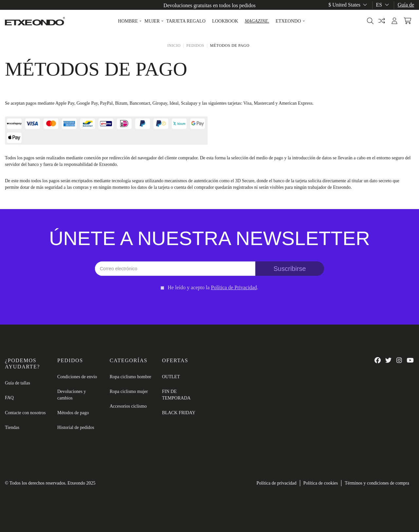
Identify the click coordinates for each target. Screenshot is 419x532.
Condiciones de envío (77, 377)
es (383, 5)
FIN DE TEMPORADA (176, 395)
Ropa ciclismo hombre (130, 377)
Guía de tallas (18, 383)
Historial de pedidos (76, 427)
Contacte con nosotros (25, 413)
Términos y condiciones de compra (377, 483)
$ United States (348, 5)
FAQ (9, 398)
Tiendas (12, 427)
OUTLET (171, 377)
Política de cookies (321, 483)
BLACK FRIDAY (179, 413)
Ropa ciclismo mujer (129, 391)
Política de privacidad (276, 483)
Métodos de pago (73, 413)
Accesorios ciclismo (128, 406)
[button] (128, 21)
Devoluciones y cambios (72, 395)
